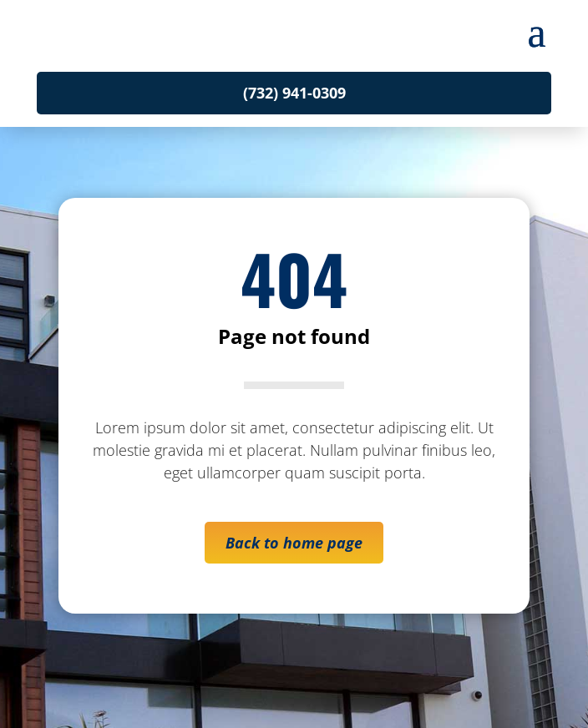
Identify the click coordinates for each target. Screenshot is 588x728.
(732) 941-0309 (294, 93)
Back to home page (294, 543)
